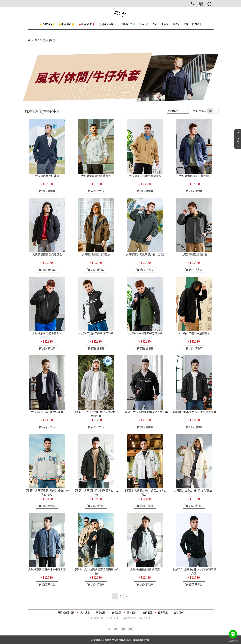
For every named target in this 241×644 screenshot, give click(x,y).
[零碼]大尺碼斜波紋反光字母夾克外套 (194, 412)
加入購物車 (47, 191)
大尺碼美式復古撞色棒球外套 (96, 333)
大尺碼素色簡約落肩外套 (47, 333)
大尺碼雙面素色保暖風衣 (47, 254)
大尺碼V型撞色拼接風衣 (96, 254)
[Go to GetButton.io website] (233, 641)
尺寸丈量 (85, 612)
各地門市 (179, 612)
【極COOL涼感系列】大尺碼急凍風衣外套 (194, 571)
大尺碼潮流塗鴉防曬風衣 (96, 176)
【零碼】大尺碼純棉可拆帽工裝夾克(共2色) (145, 492)
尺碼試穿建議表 (66, 612)
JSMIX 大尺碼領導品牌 (116, 640)
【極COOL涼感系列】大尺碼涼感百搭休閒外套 (96, 414)
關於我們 (132, 612)
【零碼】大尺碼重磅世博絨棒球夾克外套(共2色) (47, 492)
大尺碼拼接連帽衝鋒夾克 (145, 569)
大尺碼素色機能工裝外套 (194, 176)
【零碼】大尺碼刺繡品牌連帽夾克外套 (145, 412)
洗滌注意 (116, 612)
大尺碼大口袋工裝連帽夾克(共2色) (194, 490)
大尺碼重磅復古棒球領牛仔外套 (47, 569)
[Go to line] (233, 634)
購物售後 (101, 612)
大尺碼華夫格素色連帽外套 (194, 333)
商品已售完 (96, 191)
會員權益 (147, 612)
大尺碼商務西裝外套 (47, 176)
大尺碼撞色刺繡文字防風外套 (145, 333)
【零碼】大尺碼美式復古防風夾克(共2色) (96, 571)
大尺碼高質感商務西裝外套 (47, 412)
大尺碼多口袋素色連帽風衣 (145, 176)
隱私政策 (163, 612)
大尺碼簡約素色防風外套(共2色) (145, 254)
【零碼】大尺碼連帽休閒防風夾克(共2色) (96, 492)
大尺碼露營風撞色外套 (194, 254)
